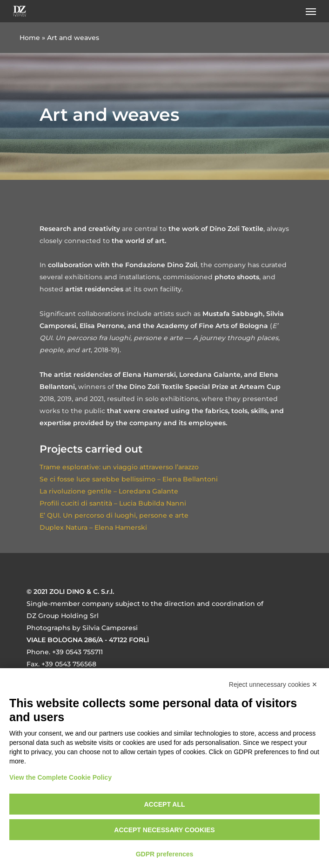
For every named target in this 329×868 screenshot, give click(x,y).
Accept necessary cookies (164, 830)
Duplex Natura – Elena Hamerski (93, 527)
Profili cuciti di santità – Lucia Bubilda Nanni (113, 503)
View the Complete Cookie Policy (60, 777)
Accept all (164, 804)
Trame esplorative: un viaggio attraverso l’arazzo (119, 467)
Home (30, 38)
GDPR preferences (165, 854)
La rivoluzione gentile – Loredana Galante (109, 491)
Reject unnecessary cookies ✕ (273, 684)
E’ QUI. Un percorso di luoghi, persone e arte (114, 515)
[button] (311, 11)
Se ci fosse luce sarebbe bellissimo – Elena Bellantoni (129, 479)
